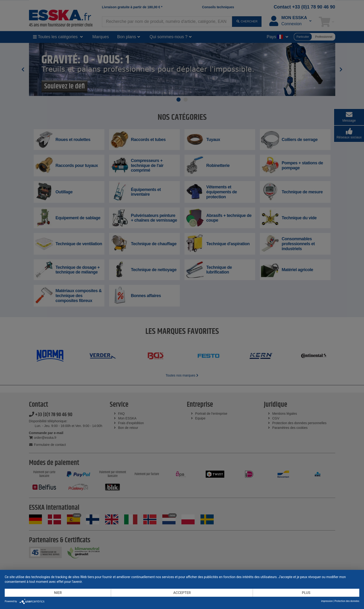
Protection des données (347, 601)
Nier (58, 593)
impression (327, 601)
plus (306, 593)
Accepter (182, 593)
